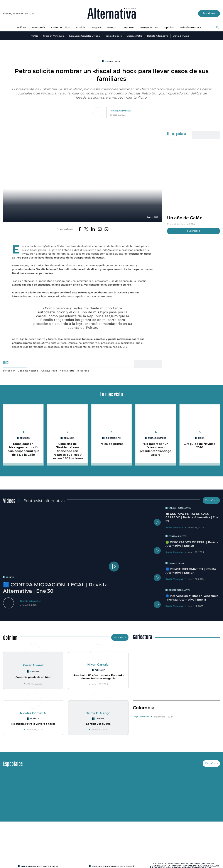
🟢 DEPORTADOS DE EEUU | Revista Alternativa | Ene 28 (192, 544)
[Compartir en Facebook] (80, 229)
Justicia (80, 27)
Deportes (128, 27)
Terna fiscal (83, 371)
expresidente (113, 438)
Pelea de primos (111, 444)
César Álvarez (33, 665)
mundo (10, 577)
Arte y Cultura (149, 27)
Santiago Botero (157, 438)
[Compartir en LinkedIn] (93, 229)
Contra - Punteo (177, 536)
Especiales (13, 763)
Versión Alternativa (180, 508)
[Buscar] (217, 28)
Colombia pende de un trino (33, 677)
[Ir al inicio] (112, 14)
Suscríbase (209, 13)
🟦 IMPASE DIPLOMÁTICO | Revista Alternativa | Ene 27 (191, 571)
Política (22, 27)
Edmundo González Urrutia (84, 36)
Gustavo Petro (134, 36)
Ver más (211, 500)
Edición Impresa (191, 27)
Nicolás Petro (67, 371)
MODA (201, 438)
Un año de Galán (185, 218)
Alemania (100, 670)
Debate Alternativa (158, 36)
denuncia (69, 438)
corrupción (9, 371)
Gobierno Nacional (28, 371)
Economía (39, 27)
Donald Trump (181, 36)
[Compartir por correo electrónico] (100, 229)
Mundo (111, 27)
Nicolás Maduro (113, 36)
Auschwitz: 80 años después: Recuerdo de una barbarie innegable (98, 677)
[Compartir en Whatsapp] (106, 229)
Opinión (169, 27)
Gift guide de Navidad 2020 (200, 446)
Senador (25, 438)
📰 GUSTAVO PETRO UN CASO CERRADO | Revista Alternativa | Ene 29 (192, 517)
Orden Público (60, 27)
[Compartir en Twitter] (86, 229)
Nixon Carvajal (98, 664)
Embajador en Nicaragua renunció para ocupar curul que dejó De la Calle (23, 449)
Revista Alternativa (120, 111)
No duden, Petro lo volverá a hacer (33, 724)
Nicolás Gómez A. (33, 713)
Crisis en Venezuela (54, 36)
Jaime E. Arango (98, 713)
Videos (9, 500)
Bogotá (96, 27)
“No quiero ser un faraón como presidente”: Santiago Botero (155, 449)
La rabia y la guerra (98, 724)
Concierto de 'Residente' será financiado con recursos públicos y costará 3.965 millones (67, 451)
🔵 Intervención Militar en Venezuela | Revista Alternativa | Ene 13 (192, 598)
